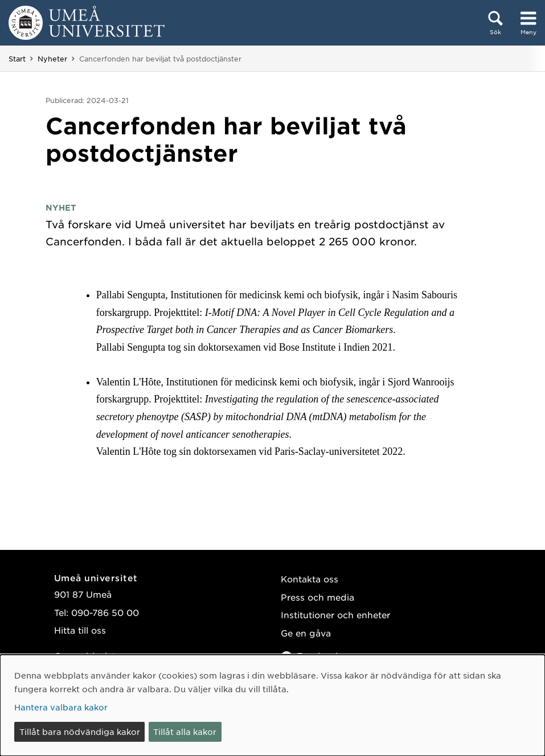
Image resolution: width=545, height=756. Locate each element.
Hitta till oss (80, 630)
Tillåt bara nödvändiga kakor (80, 732)
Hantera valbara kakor (61, 707)
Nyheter (52, 59)
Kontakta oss (310, 579)
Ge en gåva (306, 633)
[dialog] (272, 705)
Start (17, 59)
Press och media (317, 597)
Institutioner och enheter (335, 615)
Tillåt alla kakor (185, 732)
